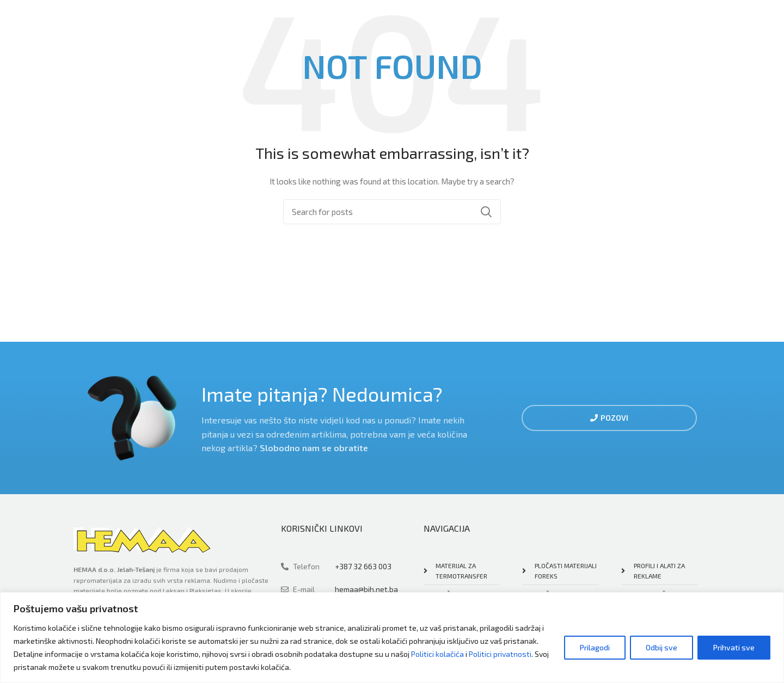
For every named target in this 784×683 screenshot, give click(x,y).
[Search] (392, 212)
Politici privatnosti (500, 654)
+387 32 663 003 (363, 566)
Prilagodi (595, 647)
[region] (392, 638)
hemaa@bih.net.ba (366, 589)
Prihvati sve (734, 647)
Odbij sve (661, 647)
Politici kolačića (437, 654)
